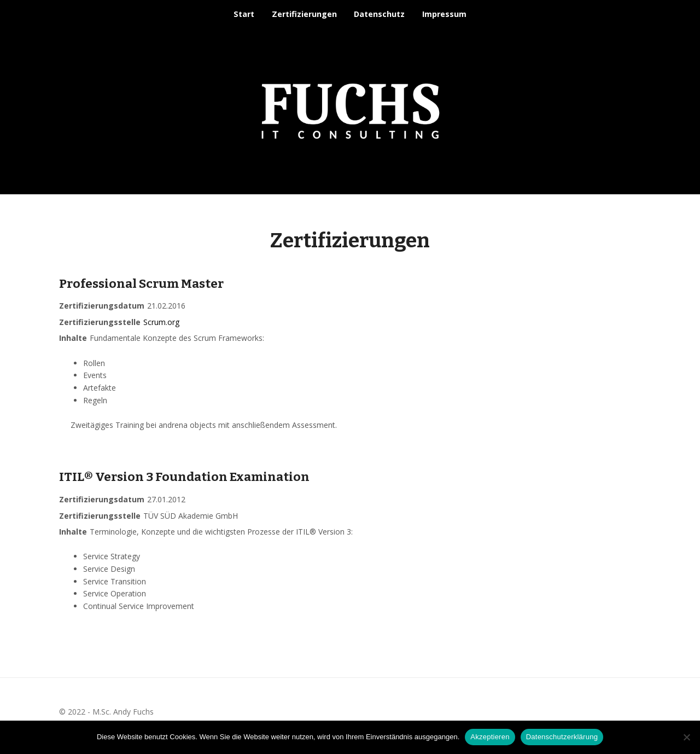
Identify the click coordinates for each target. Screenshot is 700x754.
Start (244, 14)
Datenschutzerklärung (562, 737)
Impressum (444, 14)
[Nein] (686, 737)
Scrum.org (161, 322)
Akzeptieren (490, 737)
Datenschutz (379, 14)
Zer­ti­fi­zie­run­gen (304, 14)
